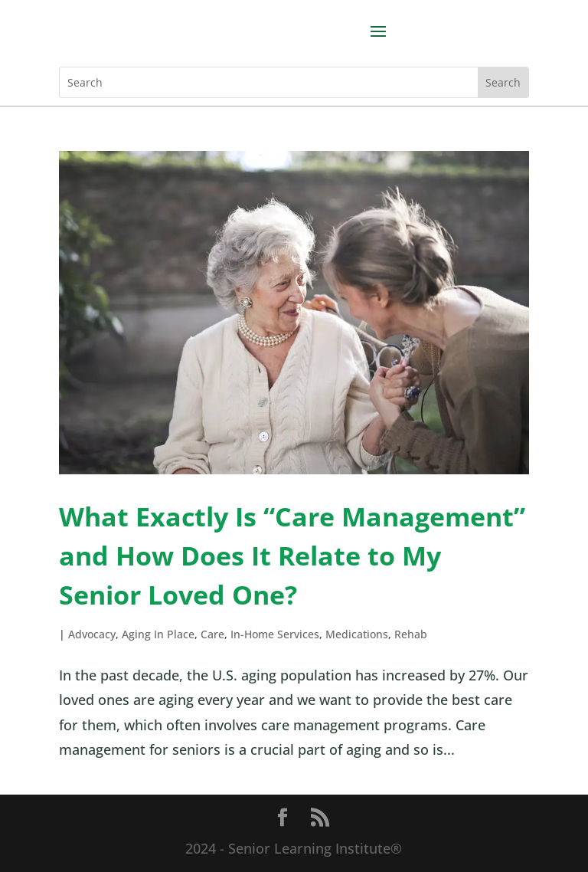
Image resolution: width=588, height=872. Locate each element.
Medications (357, 634)
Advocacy (92, 634)
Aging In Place (158, 634)
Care (212, 634)
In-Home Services (275, 634)
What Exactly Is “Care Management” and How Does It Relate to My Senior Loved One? (292, 556)
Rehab (411, 634)
